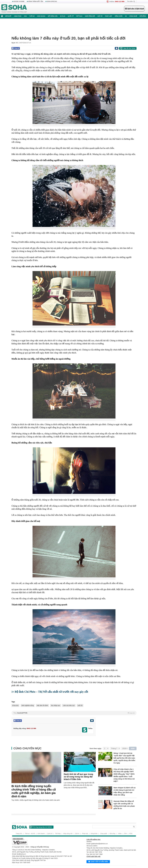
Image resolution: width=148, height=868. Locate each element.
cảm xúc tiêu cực (69, 705)
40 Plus (63, 16)
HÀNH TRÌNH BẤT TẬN (36, 2)
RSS (131, 834)
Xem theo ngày (95, 748)
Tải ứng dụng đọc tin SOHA (41, 827)
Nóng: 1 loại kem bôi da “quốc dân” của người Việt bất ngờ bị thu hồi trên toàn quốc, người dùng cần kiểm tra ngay (124, 758)
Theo (74, 713)
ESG (25, 16)
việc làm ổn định (42, 705)
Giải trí (100, 16)
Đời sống (143, 16)
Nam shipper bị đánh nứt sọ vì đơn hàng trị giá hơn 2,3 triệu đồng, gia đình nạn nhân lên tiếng (125, 791)
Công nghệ (133, 16)
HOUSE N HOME (19, 2)
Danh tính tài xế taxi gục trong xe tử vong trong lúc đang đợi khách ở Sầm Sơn (78, 777)
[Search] (112, 827)
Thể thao (79, 16)
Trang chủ (19, 834)
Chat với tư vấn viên (98, 862)
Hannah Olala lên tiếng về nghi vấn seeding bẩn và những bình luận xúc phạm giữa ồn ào (124, 805)
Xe (126, 16)
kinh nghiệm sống (28, 705)
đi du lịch (15, 705)
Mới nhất (8, 16)
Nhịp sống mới (90, 16)
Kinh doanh (41, 16)
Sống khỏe (119, 16)
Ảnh (125, 834)
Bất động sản (53, 16)
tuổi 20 (80, 705)
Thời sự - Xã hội (30, 834)
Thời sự (32, 16)
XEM (133, 748)
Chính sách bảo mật (93, 856)
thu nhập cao (55, 705)
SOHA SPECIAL (52, 2)
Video (120, 834)
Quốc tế (71, 16)
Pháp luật (109, 16)
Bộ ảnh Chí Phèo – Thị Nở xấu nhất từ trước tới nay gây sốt (51, 692)
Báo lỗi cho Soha (129, 48)
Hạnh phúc (18, 16)
